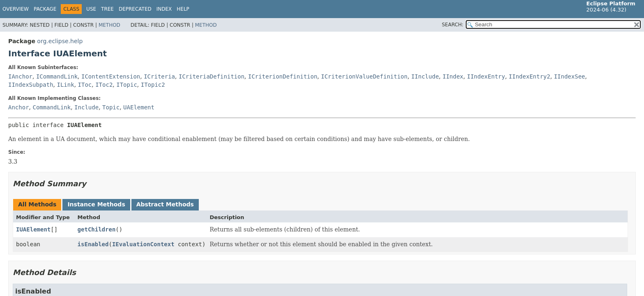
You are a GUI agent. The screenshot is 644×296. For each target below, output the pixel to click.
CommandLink (52, 107)
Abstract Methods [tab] (165, 204)
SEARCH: (453, 25)
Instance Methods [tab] (96, 204)
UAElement (139, 107)
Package (45, 9)
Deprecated (135, 9)
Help (183, 9)
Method (109, 25)
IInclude (425, 76)
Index (164, 9)
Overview (16, 9)
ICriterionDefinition (283, 76)
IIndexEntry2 (530, 76)
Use (91, 9)
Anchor (19, 107)
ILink (65, 85)
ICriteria (159, 76)
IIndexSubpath (31, 85)
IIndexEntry (486, 76)
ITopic (127, 85)
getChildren (97, 229)
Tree (107, 9)
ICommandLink (57, 76)
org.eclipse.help (60, 41)
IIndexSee (570, 76)
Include (86, 107)
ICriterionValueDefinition (365, 76)
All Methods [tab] (37, 204)
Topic (111, 107)
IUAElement (33, 229)
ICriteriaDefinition (212, 76)
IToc (85, 85)
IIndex (453, 76)
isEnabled (93, 244)
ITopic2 (153, 85)
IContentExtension (111, 76)
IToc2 (104, 85)
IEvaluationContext (143, 244)
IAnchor (20, 76)
